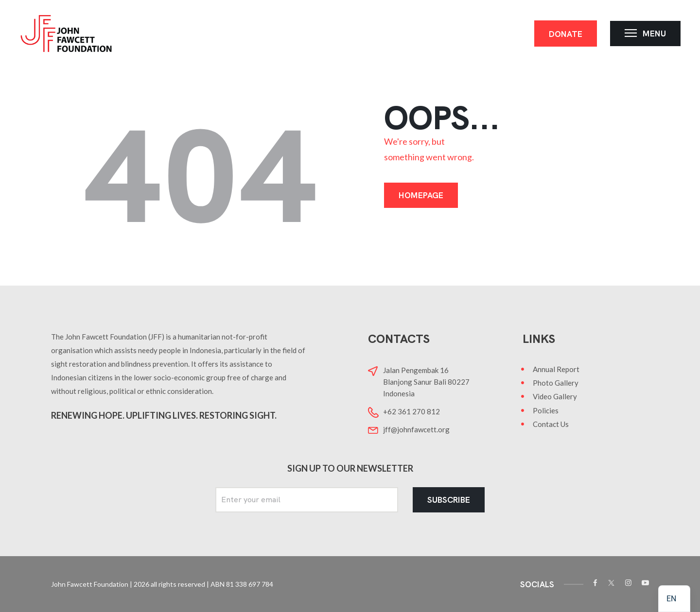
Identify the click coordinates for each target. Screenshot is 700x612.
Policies (546, 410)
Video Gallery (555, 396)
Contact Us (551, 424)
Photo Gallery (556, 383)
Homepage (421, 195)
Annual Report (556, 369)
